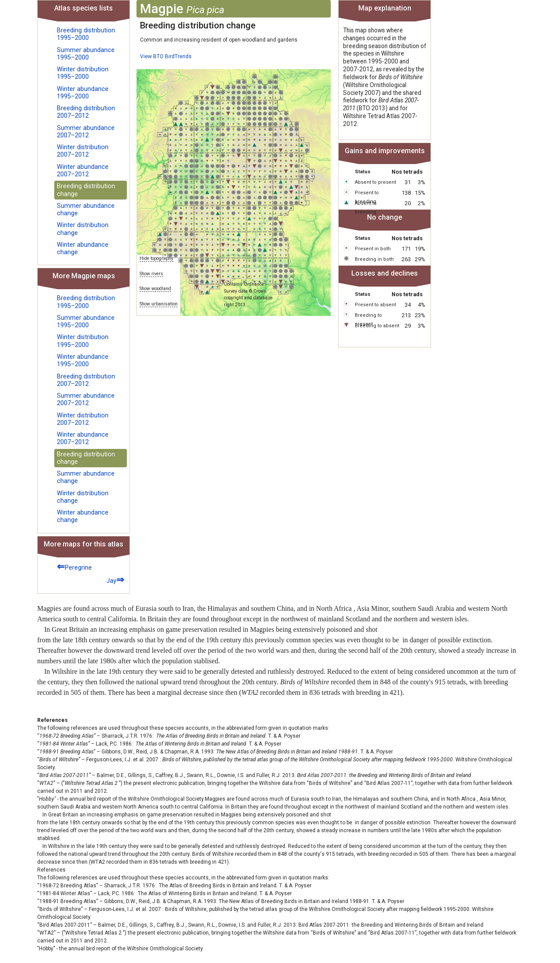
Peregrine (74, 566)
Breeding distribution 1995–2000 (86, 34)
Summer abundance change (86, 210)
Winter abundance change (83, 249)
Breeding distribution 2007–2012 (86, 112)
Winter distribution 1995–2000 (83, 73)
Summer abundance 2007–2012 (86, 132)
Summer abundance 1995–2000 (86, 54)
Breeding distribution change (86, 190)
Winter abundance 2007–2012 (83, 171)
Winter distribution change (83, 229)
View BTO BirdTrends (166, 56)
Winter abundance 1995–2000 (83, 93)
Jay (115, 580)
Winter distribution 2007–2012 (83, 151)
